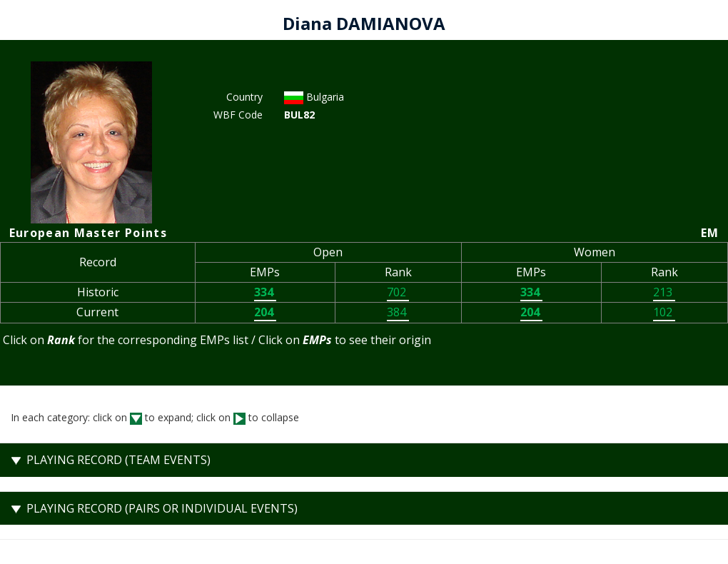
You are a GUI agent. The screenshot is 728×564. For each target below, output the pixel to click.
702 (398, 292)
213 (664, 292)
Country (244, 97)
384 (398, 312)
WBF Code (238, 115)
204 (265, 312)
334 (265, 292)
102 (664, 312)
